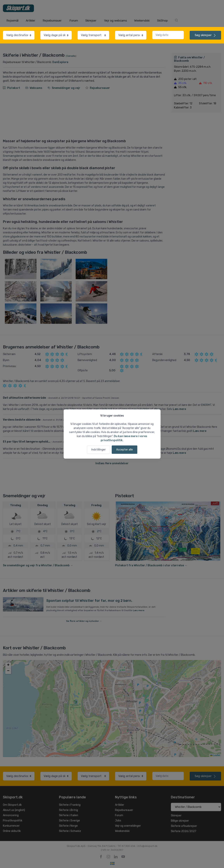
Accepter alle (125, 450)
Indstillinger (99, 450)
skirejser (205, 35)
